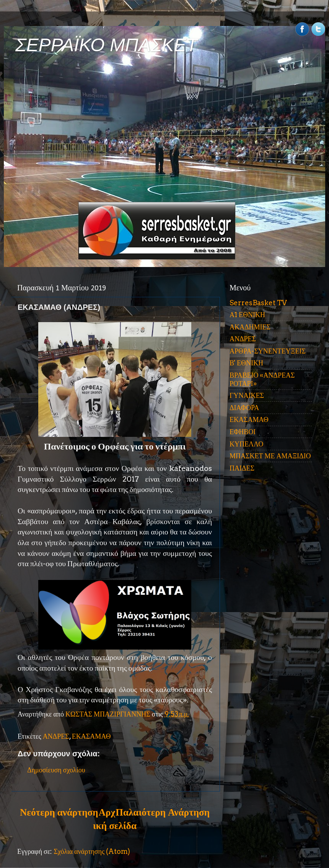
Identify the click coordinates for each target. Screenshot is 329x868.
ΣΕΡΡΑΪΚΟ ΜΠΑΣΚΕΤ (106, 45)
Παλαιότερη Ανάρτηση (163, 812)
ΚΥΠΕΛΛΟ (246, 444)
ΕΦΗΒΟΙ (243, 432)
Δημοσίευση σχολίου (56, 770)
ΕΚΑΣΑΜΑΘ (91, 736)
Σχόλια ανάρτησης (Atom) (92, 851)
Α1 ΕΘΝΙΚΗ (247, 315)
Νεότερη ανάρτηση (59, 812)
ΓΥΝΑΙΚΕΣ (247, 395)
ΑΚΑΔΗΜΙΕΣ (250, 327)
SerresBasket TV (258, 303)
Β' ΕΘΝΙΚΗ (246, 363)
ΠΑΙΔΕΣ (242, 468)
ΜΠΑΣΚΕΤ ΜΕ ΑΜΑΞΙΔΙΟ (270, 456)
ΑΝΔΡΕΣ (56, 736)
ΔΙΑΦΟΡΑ (244, 408)
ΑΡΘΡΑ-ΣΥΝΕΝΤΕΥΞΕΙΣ (268, 351)
